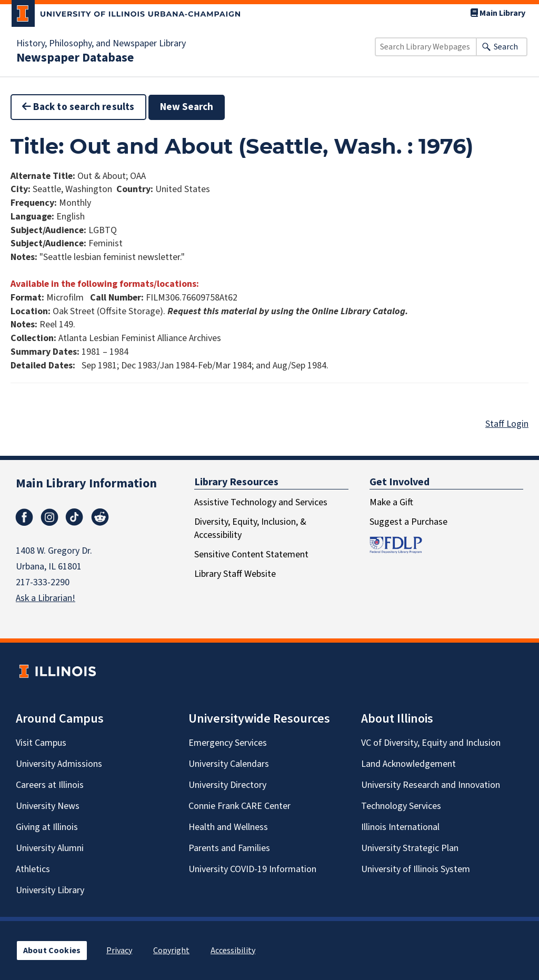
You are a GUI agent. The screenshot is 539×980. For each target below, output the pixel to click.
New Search (187, 107)
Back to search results (78, 107)
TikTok (75, 517)
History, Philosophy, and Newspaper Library (101, 44)
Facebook (24, 517)
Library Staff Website (235, 574)
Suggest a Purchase (408, 522)
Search (506, 47)
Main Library (498, 13)
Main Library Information (86, 483)
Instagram (49, 517)
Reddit (100, 517)
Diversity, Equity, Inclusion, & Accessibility (250, 528)
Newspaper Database (75, 58)
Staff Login (507, 424)
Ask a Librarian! (46, 598)
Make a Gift (391, 502)
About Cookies (52, 951)
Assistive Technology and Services (261, 502)
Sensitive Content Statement (251, 554)
